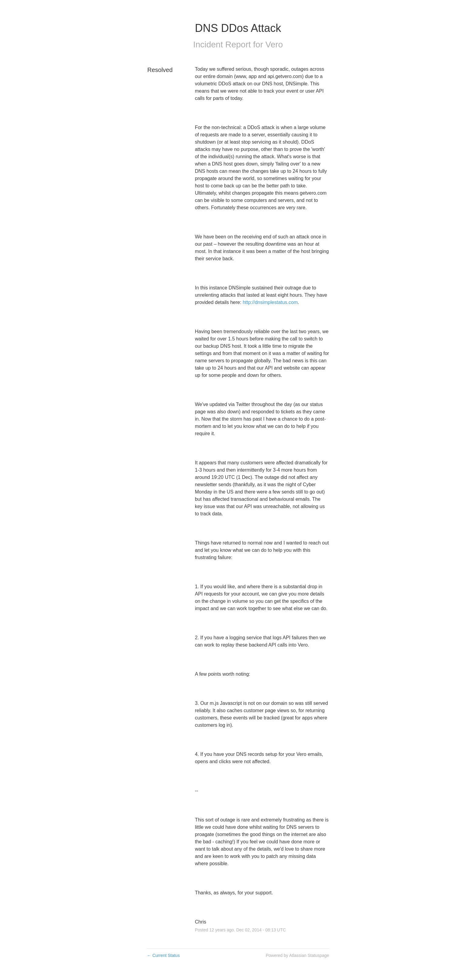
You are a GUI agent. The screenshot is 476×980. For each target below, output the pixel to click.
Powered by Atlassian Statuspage (297, 955)
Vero (274, 44)
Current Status (163, 955)
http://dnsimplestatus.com (270, 302)
